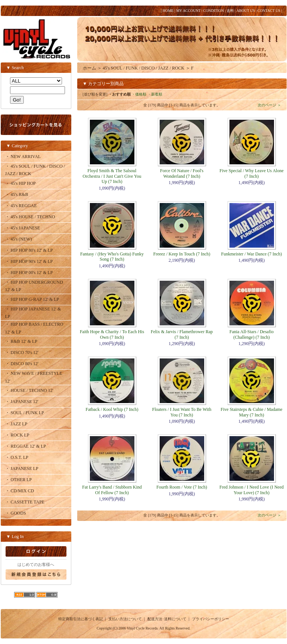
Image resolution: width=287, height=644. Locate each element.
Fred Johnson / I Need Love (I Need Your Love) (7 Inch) (252, 490)
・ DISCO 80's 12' (22, 364)
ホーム (89, 68)
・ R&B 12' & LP (21, 341)
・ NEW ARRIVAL (23, 157)
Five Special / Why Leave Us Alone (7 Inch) (251, 173)
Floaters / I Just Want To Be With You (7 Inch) (182, 412)
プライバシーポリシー (211, 619)
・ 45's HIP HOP (21, 183)
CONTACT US (269, 11)
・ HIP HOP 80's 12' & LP (29, 250)
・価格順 (139, 94)
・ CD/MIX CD (20, 491)
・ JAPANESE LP (22, 468)
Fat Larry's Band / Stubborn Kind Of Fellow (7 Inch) (112, 490)
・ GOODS (16, 513)
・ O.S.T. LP (17, 457)
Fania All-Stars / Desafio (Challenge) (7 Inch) (252, 334)
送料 (230, 11)
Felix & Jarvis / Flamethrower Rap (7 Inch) (182, 334)
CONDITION (213, 11)
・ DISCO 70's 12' (22, 352)
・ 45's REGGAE (21, 206)
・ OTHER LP (19, 480)
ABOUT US (246, 11)
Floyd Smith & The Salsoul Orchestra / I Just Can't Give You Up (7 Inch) (112, 176)
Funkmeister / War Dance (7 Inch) (252, 254)
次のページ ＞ (269, 105)
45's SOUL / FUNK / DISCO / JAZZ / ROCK (144, 68)
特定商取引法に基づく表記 (81, 619)
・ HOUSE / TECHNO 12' (29, 390)
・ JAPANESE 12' (22, 402)
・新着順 (155, 94)
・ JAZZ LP (16, 424)
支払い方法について (125, 619)
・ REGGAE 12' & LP (26, 446)
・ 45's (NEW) (19, 239)
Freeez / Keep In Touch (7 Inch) (182, 254)
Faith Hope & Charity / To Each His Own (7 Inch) (112, 334)
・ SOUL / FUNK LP (25, 413)
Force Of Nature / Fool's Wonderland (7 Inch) (182, 173)
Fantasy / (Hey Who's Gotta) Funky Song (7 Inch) (112, 257)
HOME (168, 11)
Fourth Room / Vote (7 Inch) (182, 487)
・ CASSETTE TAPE (25, 502)
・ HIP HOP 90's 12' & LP (29, 261)
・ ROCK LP (17, 435)
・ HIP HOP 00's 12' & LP (29, 273)
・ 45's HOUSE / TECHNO (30, 217)
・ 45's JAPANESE (23, 228)
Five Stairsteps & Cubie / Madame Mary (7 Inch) (251, 412)
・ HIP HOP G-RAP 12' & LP (32, 299)
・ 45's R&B (17, 194)
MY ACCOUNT (188, 11)
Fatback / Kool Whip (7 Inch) (112, 409)
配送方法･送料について (167, 619)
